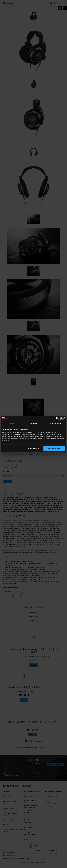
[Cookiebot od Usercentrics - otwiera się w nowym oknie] (57, 418)
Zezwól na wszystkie (55, 448)
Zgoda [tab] (12, 423)
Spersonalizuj (33, 448)
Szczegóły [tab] (33, 423)
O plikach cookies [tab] (55, 423)
